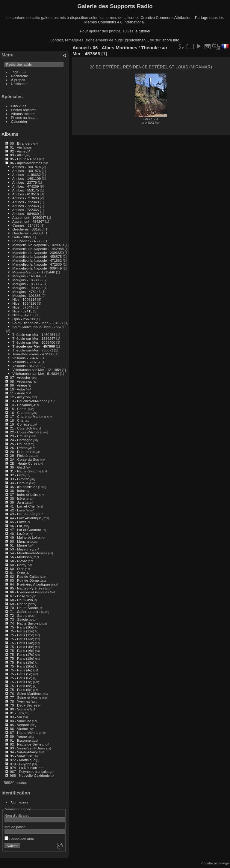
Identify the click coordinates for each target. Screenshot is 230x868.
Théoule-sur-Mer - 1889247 (34, 338)
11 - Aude (17, 393)
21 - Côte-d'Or (21, 428)
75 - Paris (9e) (21, 690)
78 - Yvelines (20, 701)
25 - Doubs (19, 444)
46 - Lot (16, 526)
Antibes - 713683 (26, 198)
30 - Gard (17, 467)
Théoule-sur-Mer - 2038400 (34, 342)
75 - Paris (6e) (21, 678)
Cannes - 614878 (26, 225)
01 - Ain (16, 147)
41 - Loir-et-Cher (23, 506)
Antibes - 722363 (26, 206)
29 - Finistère (20, 455)
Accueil (81, 48)
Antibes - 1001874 (27, 167)
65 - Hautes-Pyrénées (27, 588)
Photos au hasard (25, 118)
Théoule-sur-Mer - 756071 (33, 350)
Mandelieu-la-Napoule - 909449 (37, 268)
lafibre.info (171, 40)
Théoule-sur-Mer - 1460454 (34, 335)
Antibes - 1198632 (27, 175)
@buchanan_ (136, 40)
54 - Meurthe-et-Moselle (29, 553)
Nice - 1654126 (24, 303)
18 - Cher (17, 420)
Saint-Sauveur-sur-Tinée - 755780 (39, 327)
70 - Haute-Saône (24, 608)
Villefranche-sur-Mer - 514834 (35, 374)
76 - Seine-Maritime (25, 693)
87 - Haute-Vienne (24, 732)
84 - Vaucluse (21, 721)
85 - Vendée (19, 725)
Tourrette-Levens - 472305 (33, 354)
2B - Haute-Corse (24, 463)
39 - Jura (17, 502)
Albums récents (23, 114)
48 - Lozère (19, 533)
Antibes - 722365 (26, 210)
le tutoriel (142, 31)
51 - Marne (18, 545)
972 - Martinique (23, 760)
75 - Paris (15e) (22, 647)
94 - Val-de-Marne (24, 752)
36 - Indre (17, 491)
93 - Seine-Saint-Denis (28, 748)
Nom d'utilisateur (18, 815)
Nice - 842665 (23, 315)
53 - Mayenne (21, 549)
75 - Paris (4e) (21, 670)
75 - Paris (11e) (22, 631)
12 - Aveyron (20, 397)
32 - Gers (17, 475)
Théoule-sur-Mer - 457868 (34, 346)
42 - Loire (17, 510)
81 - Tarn (17, 713)
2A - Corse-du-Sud (24, 459)
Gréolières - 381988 (28, 229)
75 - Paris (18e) (22, 658)
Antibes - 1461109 (27, 178)
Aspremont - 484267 (28, 221)
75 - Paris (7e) (21, 682)
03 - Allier (17, 155)
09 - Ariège (18, 385)
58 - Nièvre (19, 561)
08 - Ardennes (21, 381)
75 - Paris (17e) (22, 654)
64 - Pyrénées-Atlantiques (30, 584)
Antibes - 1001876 (27, 171)
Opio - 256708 (24, 319)
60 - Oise (17, 569)
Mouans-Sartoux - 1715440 (34, 272)
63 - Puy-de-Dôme (24, 580)
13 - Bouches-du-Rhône (29, 401)
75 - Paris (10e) (22, 627)
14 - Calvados (21, 405)
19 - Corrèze (20, 424)
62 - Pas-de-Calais (24, 576)
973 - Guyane (21, 764)
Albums (10, 134)
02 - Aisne (18, 151)
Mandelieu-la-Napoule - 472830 (37, 264)
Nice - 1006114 (24, 299)
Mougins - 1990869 (27, 288)
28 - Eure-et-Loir (23, 452)
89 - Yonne (18, 736)
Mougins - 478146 (26, 292)
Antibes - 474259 (26, 186)
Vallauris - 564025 (26, 358)
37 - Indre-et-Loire (24, 494)
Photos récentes (24, 110)
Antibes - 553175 (26, 190)
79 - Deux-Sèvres (24, 705)
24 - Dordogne (21, 440)
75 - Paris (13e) (22, 639)
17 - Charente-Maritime (28, 416)
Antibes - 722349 (26, 202)
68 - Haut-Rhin (21, 600)
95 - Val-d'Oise (21, 756)
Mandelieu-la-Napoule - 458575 (37, 256)
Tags (15, 72)
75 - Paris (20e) (22, 666)
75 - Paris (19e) (22, 662)
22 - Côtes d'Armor (25, 432)
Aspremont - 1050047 (29, 217)
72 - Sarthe (19, 615)
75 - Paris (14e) (22, 643)
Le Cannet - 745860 (28, 241)
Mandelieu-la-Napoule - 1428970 (38, 245)
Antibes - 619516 (26, 194)
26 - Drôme (19, 448)
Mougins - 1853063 (27, 280)
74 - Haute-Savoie (24, 623)
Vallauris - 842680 (26, 366)
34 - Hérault (19, 483)
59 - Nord (17, 565)
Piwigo (224, 863)
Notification (20, 84)
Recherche (20, 76)
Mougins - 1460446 (27, 276)
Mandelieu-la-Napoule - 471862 (37, 260)
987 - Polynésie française (30, 772)
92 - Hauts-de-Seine (26, 744)
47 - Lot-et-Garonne (25, 530)
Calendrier (19, 121)
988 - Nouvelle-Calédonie (30, 775)
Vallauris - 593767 (26, 362)
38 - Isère (17, 498)
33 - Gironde (20, 479)
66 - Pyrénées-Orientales (29, 592)
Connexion (19, 802)
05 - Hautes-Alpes (24, 159)
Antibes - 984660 (26, 214)
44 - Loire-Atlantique (26, 518)
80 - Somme (19, 709)
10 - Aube (17, 389)
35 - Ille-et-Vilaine (24, 487)
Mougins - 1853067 (27, 284)
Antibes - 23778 (25, 182)
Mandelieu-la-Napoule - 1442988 (38, 249)
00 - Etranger (20, 143)
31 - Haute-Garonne (26, 471)
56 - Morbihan (21, 557)
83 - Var (16, 717)
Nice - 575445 (23, 307)
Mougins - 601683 (26, 295)
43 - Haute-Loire (23, 514)
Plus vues (19, 106)
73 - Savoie (19, 619)
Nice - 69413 (22, 311)
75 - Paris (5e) (21, 674)
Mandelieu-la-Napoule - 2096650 (38, 253)
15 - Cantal (19, 409)
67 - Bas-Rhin (21, 596)
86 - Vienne (19, 729)
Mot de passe (15, 827)
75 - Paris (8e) (21, 686)
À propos (18, 80)
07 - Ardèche (20, 377)
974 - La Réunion (23, 768)
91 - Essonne (20, 740)
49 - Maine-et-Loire (25, 537)
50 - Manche (20, 541)
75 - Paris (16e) (22, 651)
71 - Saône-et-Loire (25, 612)
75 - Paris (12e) (22, 635)
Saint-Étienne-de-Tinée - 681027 (38, 323)
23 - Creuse (19, 436)
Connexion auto (19, 839)
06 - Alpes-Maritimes (26, 163)
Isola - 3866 (21, 237)
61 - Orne (17, 573)
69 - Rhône (19, 604)
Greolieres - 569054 (28, 233)
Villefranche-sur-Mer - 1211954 (37, 370)
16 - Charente (21, 413)
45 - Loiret (18, 522)
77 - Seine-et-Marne (26, 697)
